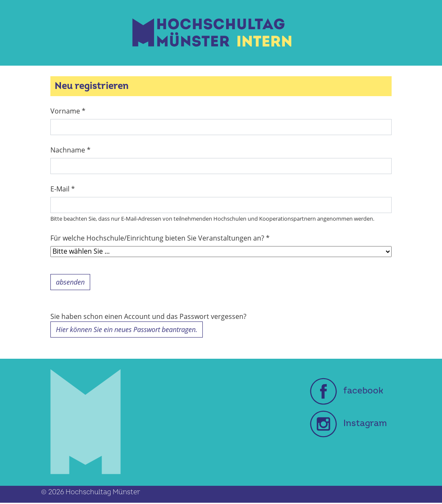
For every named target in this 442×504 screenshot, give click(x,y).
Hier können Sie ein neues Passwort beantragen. (127, 330)
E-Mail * (63, 189)
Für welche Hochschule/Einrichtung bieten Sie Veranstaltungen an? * (160, 238)
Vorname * (68, 111)
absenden (70, 282)
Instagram (348, 423)
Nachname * (70, 150)
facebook (347, 391)
